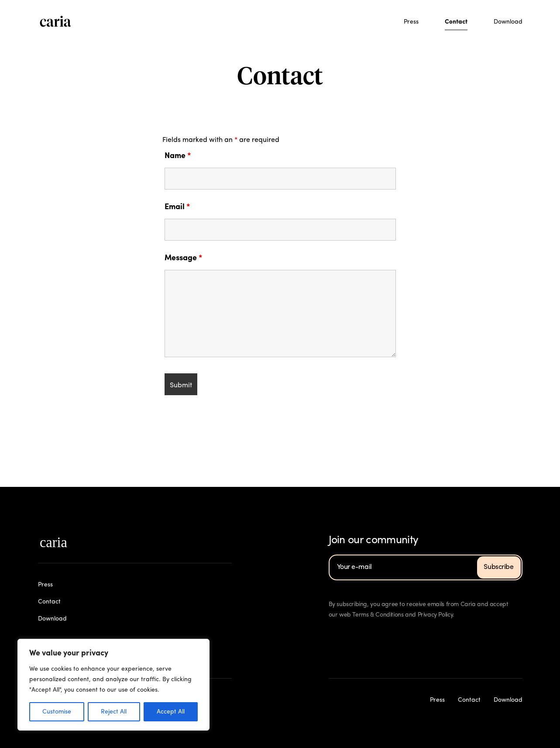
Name (178, 156)
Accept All (171, 712)
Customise (57, 712)
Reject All (114, 712)
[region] (113, 685)
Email (177, 207)
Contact (456, 22)
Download (508, 22)
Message (184, 258)
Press (411, 22)
